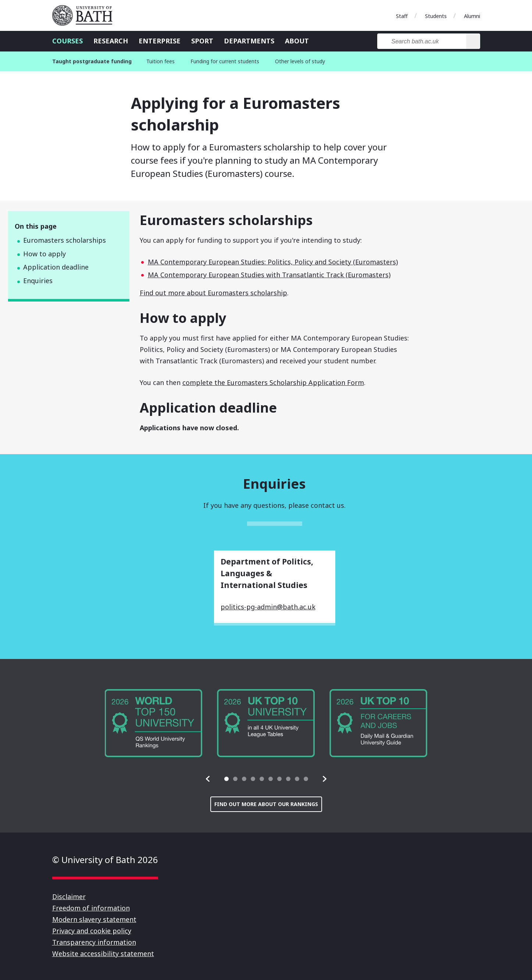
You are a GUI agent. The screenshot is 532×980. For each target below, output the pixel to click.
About (297, 41)
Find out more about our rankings (266, 804)
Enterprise (160, 41)
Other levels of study (300, 61)
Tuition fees (160, 61)
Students (436, 16)
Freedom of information (91, 908)
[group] (154, 723)
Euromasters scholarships (65, 240)
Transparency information (94, 942)
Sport (202, 41)
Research (111, 41)
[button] (208, 779)
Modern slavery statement (94, 919)
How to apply (44, 254)
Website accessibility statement (103, 954)
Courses (67, 41)
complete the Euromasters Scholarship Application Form (273, 382)
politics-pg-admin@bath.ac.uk (268, 607)
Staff (402, 16)
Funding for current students (225, 61)
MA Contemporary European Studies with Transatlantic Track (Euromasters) (269, 275)
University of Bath (85, 15)
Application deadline (56, 267)
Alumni (472, 16)
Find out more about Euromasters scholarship (213, 293)
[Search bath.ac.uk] (422, 41)
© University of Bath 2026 (105, 860)
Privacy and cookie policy (92, 931)
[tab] (226, 779)
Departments (249, 41)
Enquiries (38, 281)
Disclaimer (69, 897)
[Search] (473, 41)
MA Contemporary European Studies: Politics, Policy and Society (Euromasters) (273, 262)
